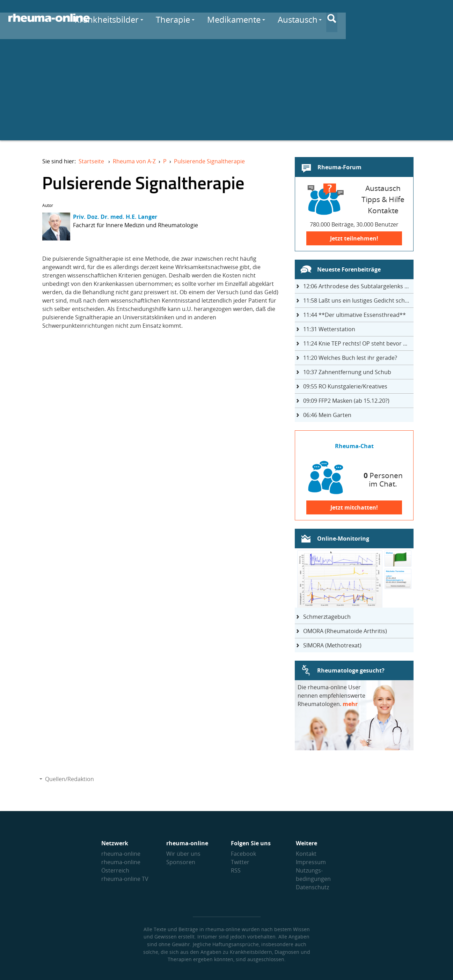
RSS (236, 870)
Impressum (311, 862)
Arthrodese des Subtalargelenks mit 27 (358, 286)
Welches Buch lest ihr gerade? (350, 358)
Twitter (240, 862)
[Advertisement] (227, 91)
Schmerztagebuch (327, 617)
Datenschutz (312, 887)
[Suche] (439, 18)
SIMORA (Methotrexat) (332, 645)
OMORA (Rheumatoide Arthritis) (345, 631)
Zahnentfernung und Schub (347, 372)
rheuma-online (121, 854)
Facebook (243, 854)
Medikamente (308, 18)
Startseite (91, 161)
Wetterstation (329, 329)
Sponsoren (181, 862)
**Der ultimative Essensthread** (355, 315)
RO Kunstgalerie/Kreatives (345, 386)
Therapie (247, 18)
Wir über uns (183, 854)
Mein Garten (327, 415)
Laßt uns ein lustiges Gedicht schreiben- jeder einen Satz (358, 300)
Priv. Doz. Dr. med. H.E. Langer (115, 217)
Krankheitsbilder (181, 18)
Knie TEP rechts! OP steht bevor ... (355, 343)
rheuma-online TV (125, 879)
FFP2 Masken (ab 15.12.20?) (346, 401)
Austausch (372, 18)
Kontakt (306, 854)
